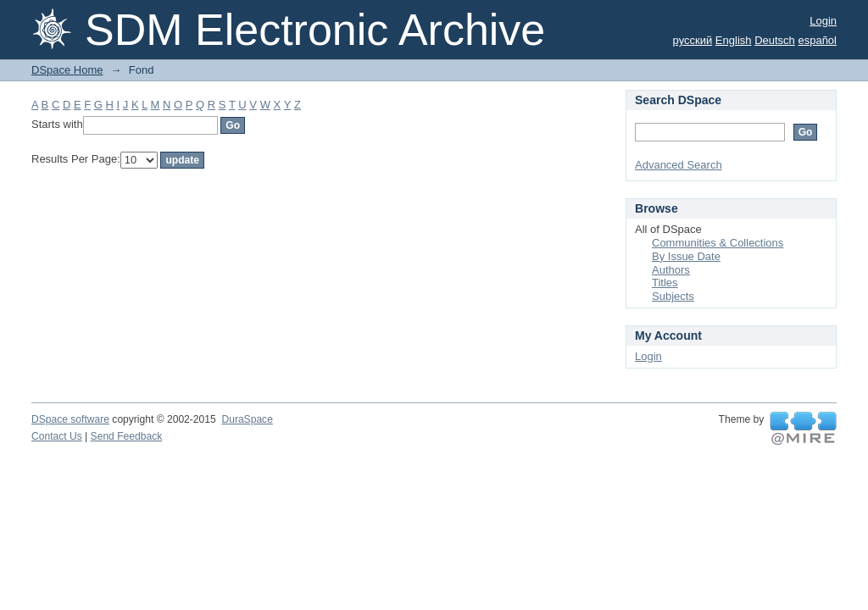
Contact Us (57, 436)
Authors (671, 270)
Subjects (673, 296)
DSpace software (70, 419)
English (734, 40)
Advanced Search (679, 165)
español (817, 40)
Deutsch (775, 40)
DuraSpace (247, 419)
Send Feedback (127, 436)
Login (823, 21)
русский (693, 40)
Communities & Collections (718, 243)
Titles (665, 283)
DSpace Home (67, 70)
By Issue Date (686, 256)
